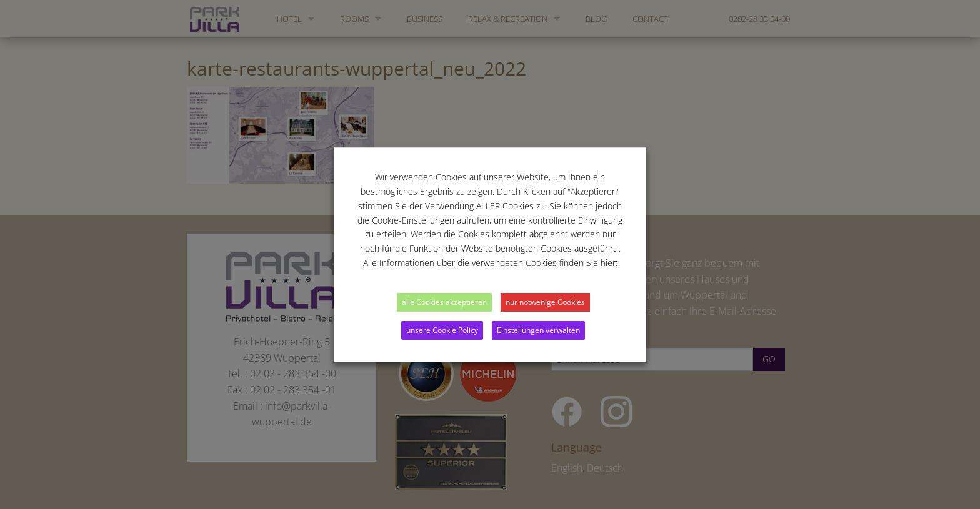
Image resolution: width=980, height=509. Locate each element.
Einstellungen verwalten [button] (538, 330)
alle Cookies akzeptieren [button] (444, 302)
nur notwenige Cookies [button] (545, 302)
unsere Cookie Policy (442, 330)
